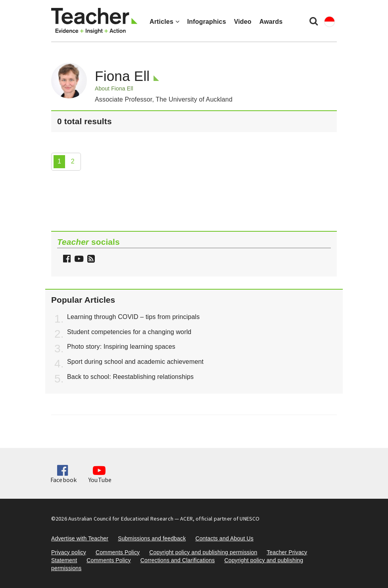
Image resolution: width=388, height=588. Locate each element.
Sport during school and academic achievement (135, 362)
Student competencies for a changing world (129, 332)
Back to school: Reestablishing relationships (130, 377)
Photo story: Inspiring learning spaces (121, 347)
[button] (90, 260)
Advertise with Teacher (80, 538)
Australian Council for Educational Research (121, 519)
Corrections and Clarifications (178, 560)
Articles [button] (164, 22)
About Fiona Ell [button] (114, 88)
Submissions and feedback (152, 538)
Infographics (207, 22)
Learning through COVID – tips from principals (133, 317)
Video (243, 22)
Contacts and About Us (224, 538)
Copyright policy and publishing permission (203, 552)
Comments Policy (118, 552)
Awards (271, 22)
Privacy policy (69, 552)
